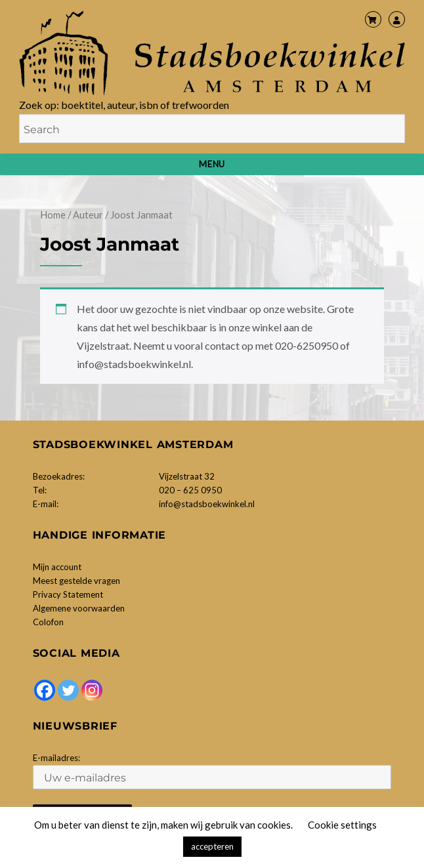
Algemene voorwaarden (79, 608)
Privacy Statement (68, 594)
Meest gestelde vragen (76, 581)
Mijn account (57, 567)
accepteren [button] (212, 846)
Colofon (48, 622)
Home (53, 215)
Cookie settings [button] (342, 825)
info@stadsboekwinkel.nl (207, 504)
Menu (212, 164)
